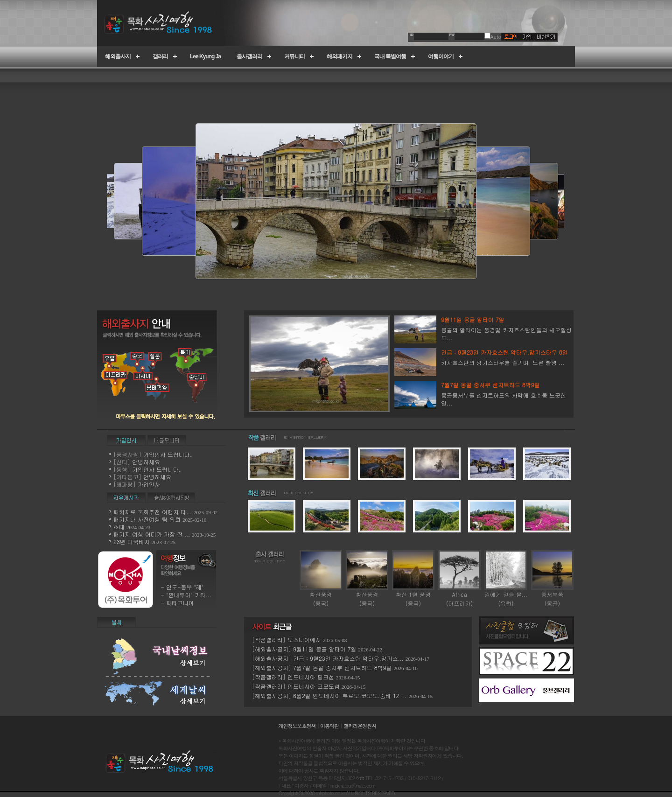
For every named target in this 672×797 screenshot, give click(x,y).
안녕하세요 (146, 462)
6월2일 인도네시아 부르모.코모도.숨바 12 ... (350, 696)
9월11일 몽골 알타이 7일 (325, 649)
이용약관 (329, 726)
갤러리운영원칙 (360, 726)
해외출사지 (118, 56)
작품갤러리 (269, 640)
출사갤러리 (249, 56)
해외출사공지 (272, 649)
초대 (119, 527)
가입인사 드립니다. (168, 454)
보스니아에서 (304, 640)
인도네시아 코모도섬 (315, 686)
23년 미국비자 (133, 542)
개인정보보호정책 (297, 726)
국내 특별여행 (390, 56)
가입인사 (149, 484)
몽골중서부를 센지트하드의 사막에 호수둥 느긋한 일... (507, 394)
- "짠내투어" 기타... (186, 595)
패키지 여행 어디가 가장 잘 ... (152, 534)
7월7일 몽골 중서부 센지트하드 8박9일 (343, 668)
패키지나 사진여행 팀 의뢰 (147, 519)
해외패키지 (339, 56)
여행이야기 (441, 56)
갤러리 (160, 56)
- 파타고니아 (177, 603)
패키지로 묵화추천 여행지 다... (153, 512)
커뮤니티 (294, 56)
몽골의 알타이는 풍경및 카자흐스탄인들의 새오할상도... (507, 329)
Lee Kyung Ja (205, 56)
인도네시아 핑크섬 (311, 677)
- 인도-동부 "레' (182, 587)
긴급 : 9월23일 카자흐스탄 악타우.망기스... (348, 658)
